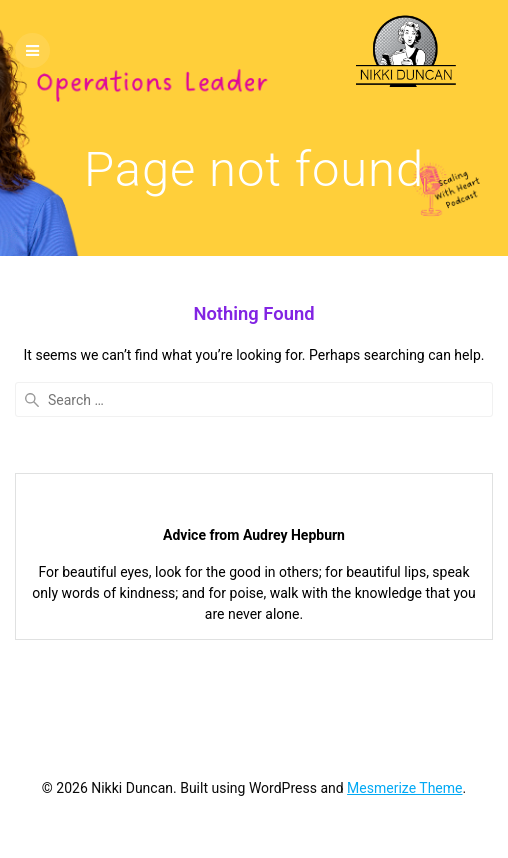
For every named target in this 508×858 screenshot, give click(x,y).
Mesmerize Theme (404, 788)
